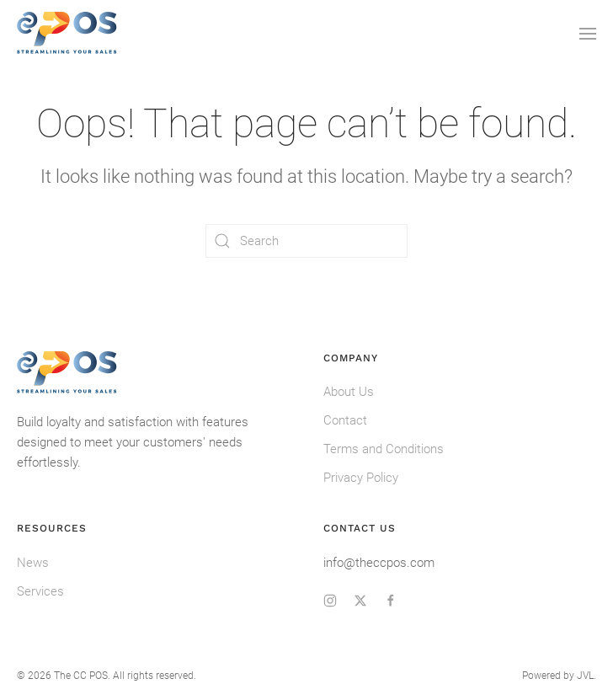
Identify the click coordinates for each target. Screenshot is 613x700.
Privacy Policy (361, 478)
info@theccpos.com (379, 563)
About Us (349, 392)
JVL (585, 676)
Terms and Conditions (384, 449)
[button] (588, 34)
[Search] (306, 241)
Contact (345, 420)
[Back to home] (67, 34)
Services (40, 591)
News (33, 563)
